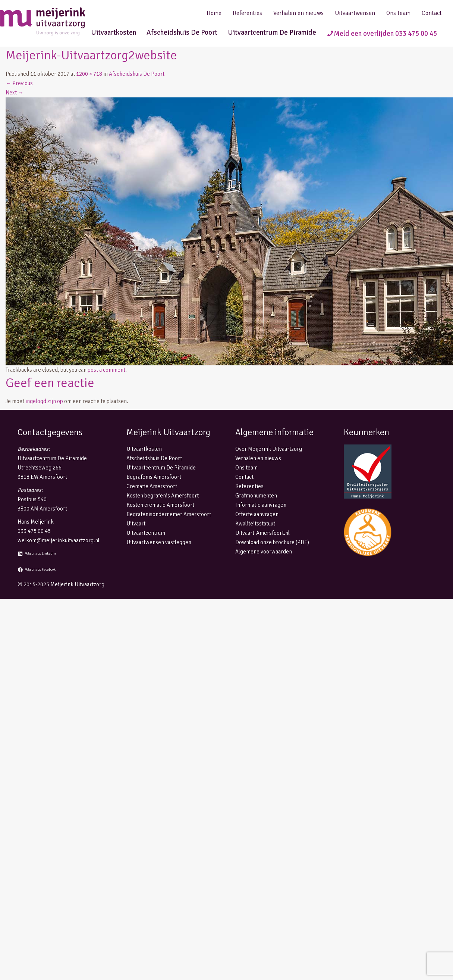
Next (15, 93)
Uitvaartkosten (114, 32)
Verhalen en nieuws (298, 13)
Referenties (247, 13)
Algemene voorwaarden (264, 552)
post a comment (106, 370)
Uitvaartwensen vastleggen (159, 542)
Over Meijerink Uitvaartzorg (269, 449)
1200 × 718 (89, 74)
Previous (19, 83)
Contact (432, 13)
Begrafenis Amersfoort (154, 477)
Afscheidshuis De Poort (182, 32)
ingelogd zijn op (44, 401)
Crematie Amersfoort (152, 486)
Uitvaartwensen (355, 13)
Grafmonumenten (256, 496)
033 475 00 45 (34, 531)
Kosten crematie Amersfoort (160, 505)
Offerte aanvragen (257, 514)
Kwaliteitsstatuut (255, 524)
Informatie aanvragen (261, 505)
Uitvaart (136, 524)
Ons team (398, 13)
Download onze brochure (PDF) (272, 542)
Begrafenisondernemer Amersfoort (169, 514)
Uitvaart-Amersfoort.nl (262, 533)
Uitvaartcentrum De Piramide (272, 32)
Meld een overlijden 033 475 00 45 (385, 34)
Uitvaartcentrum (146, 533)
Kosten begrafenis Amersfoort (163, 496)
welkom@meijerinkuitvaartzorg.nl (59, 540)
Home (214, 13)
